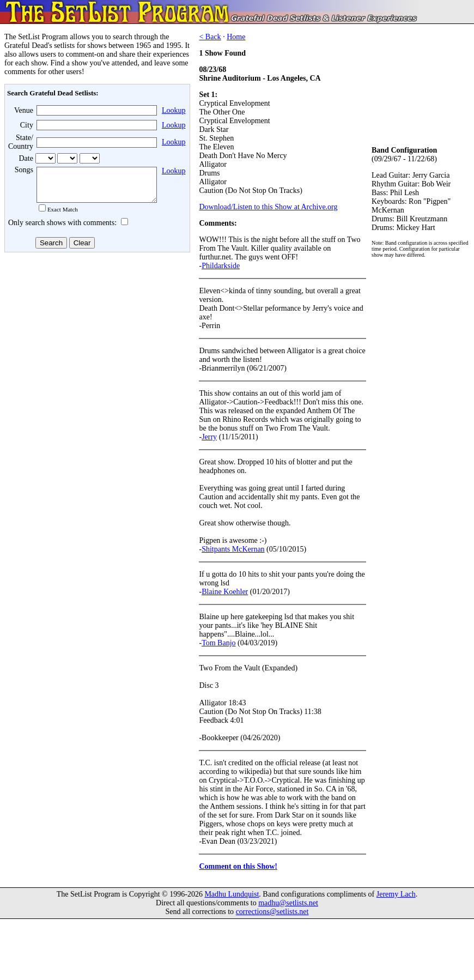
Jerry (209, 437)
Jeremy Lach (396, 894)
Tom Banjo (218, 643)
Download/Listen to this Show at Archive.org (268, 207)
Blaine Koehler (225, 592)
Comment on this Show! (238, 866)
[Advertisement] (96, 343)
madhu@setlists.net (288, 903)
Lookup (174, 110)
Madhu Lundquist (232, 894)
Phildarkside (221, 266)
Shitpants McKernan (233, 549)
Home (236, 37)
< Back (210, 37)
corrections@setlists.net (272, 912)
